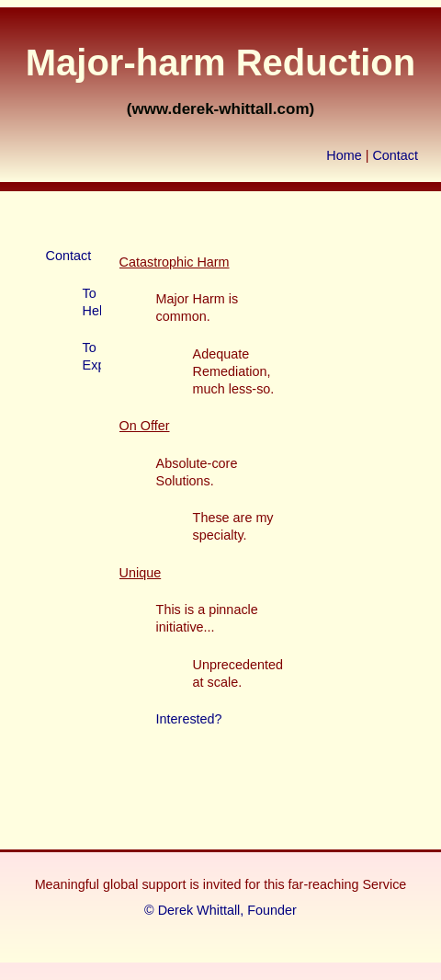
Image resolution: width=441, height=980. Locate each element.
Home (344, 155)
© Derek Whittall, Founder (220, 910)
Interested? (189, 719)
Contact (395, 155)
